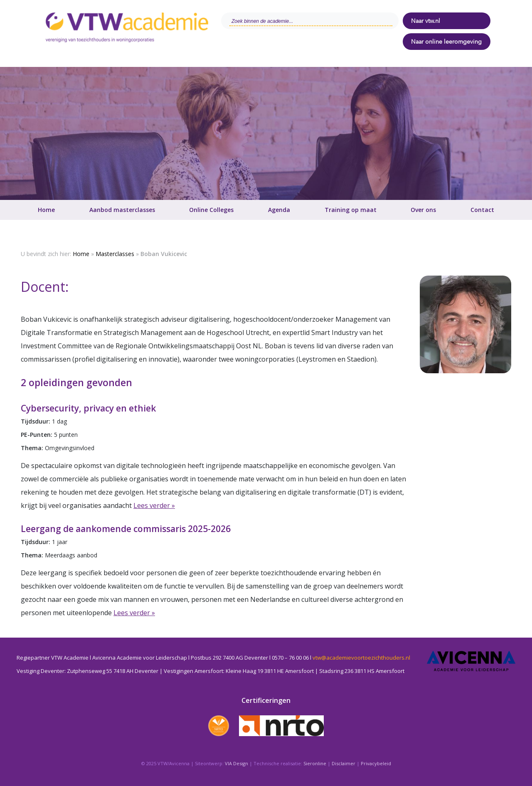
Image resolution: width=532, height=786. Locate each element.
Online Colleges (211, 210)
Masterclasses (115, 254)
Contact (482, 210)
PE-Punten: (37, 435)
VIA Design (236, 763)
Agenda (279, 210)
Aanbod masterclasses (122, 210)
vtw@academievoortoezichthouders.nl (361, 658)
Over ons (423, 210)
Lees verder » (154, 505)
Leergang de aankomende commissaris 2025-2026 (126, 529)
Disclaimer (344, 763)
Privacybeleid (376, 763)
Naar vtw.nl (426, 21)
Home (46, 210)
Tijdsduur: (36, 421)
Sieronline (315, 763)
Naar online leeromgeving (446, 42)
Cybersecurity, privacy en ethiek (88, 408)
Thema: (33, 448)
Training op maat (351, 210)
